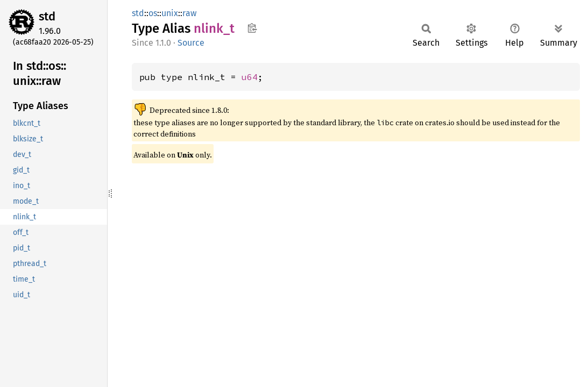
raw (189, 13)
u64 (250, 77)
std (47, 16)
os (153, 13)
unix (170, 13)
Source (191, 43)
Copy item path (252, 28)
